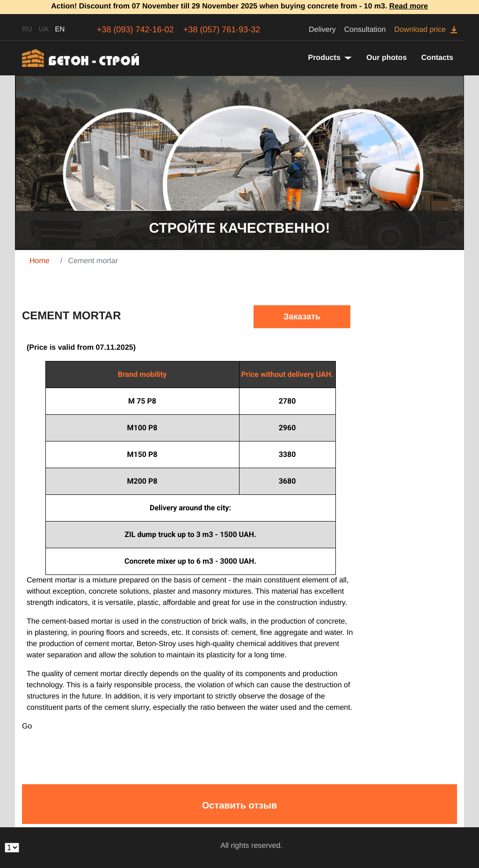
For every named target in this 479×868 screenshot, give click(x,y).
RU (27, 29)
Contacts (437, 58)
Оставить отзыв (240, 805)
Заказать (302, 316)
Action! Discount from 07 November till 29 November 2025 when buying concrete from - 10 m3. (239, 6)
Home (40, 261)
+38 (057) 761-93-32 (222, 29)
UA (44, 29)
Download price (420, 30)
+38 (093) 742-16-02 (135, 29)
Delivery (322, 30)
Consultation (365, 30)
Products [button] (325, 58)
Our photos (386, 58)
